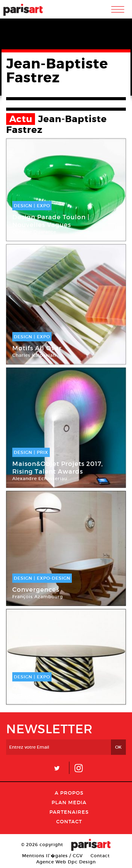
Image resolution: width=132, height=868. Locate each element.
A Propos (69, 793)
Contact (69, 821)
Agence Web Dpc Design (66, 862)
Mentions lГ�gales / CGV (52, 856)
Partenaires (69, 812)
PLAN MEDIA (69, 802)
